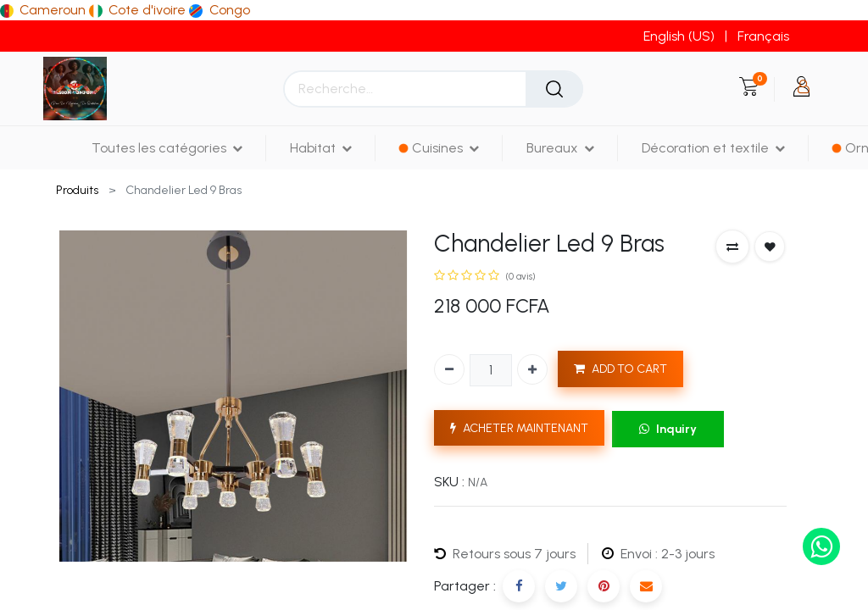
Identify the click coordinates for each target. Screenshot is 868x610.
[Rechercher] (554, 89)
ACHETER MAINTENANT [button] (519, 428)
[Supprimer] (449, 369)
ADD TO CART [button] (620, 369)
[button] (732, 247)
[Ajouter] (532, 369)
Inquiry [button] (668, 429)
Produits (77, 190)
